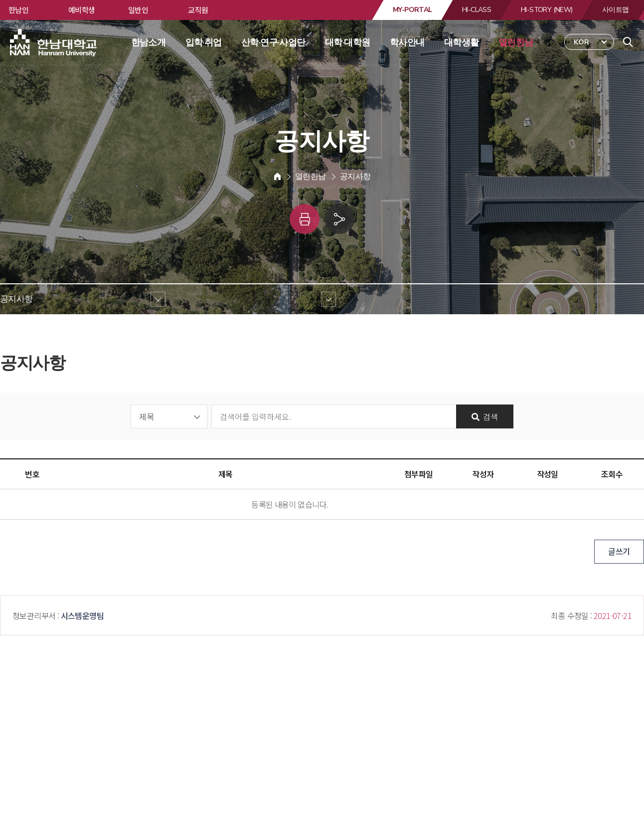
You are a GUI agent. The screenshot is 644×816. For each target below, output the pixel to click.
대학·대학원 (347, 42)
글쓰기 (619, 551)
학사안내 (407, 42)
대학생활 (462, 42)
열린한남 (516, 42)
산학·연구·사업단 (273, 42)
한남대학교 (54, 43)
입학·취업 (204, 42)
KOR (581, 42)
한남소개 (149, 42)
